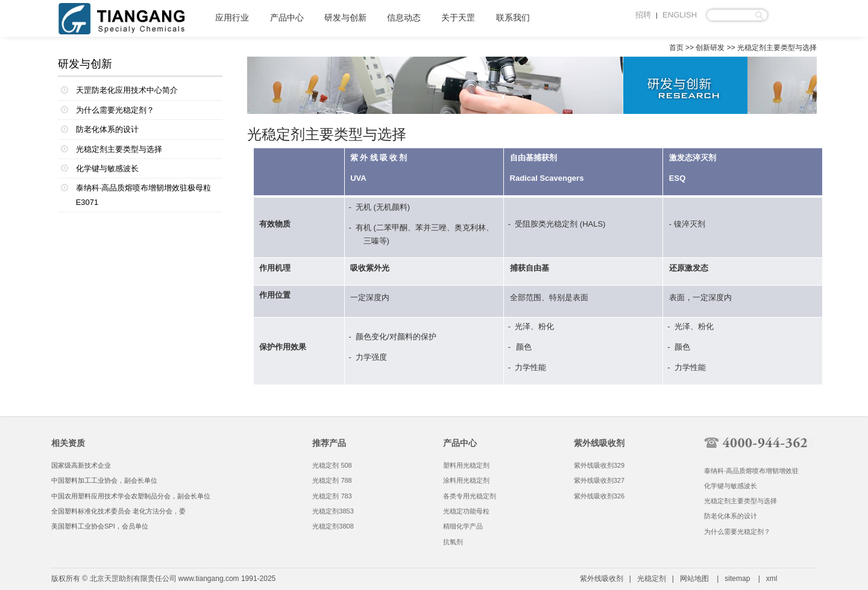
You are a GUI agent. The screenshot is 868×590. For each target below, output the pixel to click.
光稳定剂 (562, 224)
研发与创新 (345, 18)
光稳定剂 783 (332, 496)
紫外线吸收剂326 (599, 496)
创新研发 (710, 48)
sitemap (737, 579)
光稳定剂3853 (333, 511)
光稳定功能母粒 (466, 511)
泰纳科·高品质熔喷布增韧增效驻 (751, 471)
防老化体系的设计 (107, 129)
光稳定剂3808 (333, 526)
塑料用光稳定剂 (466, 465)
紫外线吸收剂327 (599, 480)
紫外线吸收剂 (602, 579)
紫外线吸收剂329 (599, 465)
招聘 (643, 15)
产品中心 (287, 18)
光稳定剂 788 (332, 480)
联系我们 (513, 18)
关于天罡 (458, 18)
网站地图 (694, 579)
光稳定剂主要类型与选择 (119, 149)
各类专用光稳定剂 (470, 496)
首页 (676, 48)
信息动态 (404, 18)
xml (772, 579)
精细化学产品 (463, 526)
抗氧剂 (453, 542)
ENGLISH (680, 15)
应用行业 (232, 18)
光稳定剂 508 (332, 465)
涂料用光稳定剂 (466, 480)
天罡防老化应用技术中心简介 (127, 90)
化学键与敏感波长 (107, 168)
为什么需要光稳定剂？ (115, 110)
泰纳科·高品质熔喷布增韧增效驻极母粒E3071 (144, 195)
